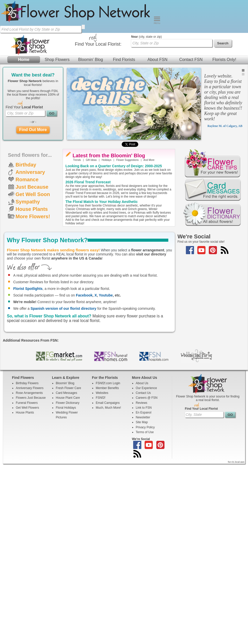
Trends (77, 160)
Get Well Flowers (27, 408)
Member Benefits (107, 388)
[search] (83, 27)
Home (24, 60)
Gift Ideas (91, 160)
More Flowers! (33, 216)
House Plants (32, 209)
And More (149, 160)
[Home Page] (77, 23)
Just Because (32, 187)
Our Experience (146, 388)
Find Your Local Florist (201, 409)
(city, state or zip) (146, 37)
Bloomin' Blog (91, 60)
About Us (142, 383)
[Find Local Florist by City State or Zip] (41, 29)
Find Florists (124, 60)
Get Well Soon (33, 194)
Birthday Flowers (27, 383)
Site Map (142, 422)
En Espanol (143, 413)
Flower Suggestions (128, 160)
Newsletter (143, 417)
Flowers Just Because (31, 398)
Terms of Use (145, 432)
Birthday (26, 165)
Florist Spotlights (28, 289)
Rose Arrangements (29, 393)
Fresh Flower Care (68, 388)
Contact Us (143, 393)
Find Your (24, 107)
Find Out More (33, 130)
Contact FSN (191, 60)
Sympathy (28, 202)
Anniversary (30, 172)
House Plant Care (68, 398)
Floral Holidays (66, 408)
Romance (27, 179)
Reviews (141, 403)
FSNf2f (100, 398)
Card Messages (66, 393)
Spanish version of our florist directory (63, 308)
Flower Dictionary (68, 403)
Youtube (106, 295)
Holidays (106, 160)
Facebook (84, 295)
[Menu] (157, 23)
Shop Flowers (57, 60)
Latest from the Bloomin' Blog (109, 156)
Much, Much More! (108, 408)
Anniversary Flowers (30, 388)
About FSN (157, 60)
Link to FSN (144, 408)
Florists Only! (224, 60)
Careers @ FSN (147, 398)
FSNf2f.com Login (108, 383)
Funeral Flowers (27, 403)
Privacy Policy (145, 427)
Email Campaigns (108, 403)
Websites (102, 393)
